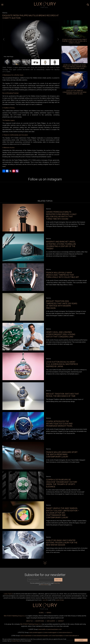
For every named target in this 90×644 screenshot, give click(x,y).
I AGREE (81, 640)
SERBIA (49, 613)
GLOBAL (41, 613)
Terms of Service (45, 585)
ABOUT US (29, 621)
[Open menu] (2, 5)
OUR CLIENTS (51, 621)
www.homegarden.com (42, 636)
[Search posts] (88, 5)
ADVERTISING (40, 621)
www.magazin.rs (36, 632)
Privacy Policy (57, 583)
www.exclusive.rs (66, 632)
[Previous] (4, 39)
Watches (5, 13)
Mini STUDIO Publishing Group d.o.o (15, 616)
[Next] (58, 39)
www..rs (43, 629)
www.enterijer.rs (27, 636)
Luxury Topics (8, 594)
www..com (55, 629)
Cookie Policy (16, 641)
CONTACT (61, 621)
